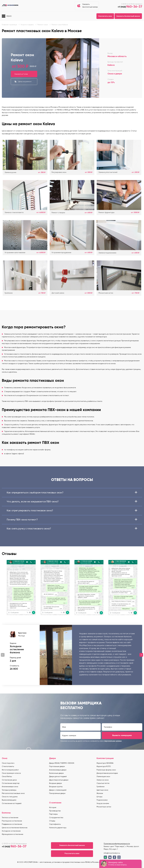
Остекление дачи (9, 780)
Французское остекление (13, 834)
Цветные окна (102, 790)
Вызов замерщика (9, 800)
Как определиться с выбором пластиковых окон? (72, 493)
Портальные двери (57, 766)
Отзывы (52, 821)
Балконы (6, 813)
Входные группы (56, 787)
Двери (52, 758)
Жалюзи (100, 793)
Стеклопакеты (8, 766)
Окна (5, 758)
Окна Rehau (7, 776)
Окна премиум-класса (11, 773)
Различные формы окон (106, 770)
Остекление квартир (11, 783)
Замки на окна (103, 780)
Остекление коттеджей (12, 803)
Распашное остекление (12, 821)
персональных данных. (113, 741)
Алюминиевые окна (10, 787)
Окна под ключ (8, 763)
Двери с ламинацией (58, 790)
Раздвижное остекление (12, 824)
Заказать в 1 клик (21, 74)
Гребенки (101, 787)
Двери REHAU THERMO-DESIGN (62, 763)
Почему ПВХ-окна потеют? (72, 520)
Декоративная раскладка (107, 773)
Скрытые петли (103, 783)
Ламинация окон (103, 776)
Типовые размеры (9, 790)
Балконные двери (56, 773)
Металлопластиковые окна (13, 793)
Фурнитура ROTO (104, 766)
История (53, 807)
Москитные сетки (104, 807)
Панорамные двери (57, 793)
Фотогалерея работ (10, 770)
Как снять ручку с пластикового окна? (72, 529)
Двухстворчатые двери (59, 780)
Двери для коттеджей (58, 776)
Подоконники (102, 800)
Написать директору (58, 828)
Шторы (99, 797)
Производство (55, 811)
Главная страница (9, 25)
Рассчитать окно (105, 16)
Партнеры (53, 814)
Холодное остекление (11, 831)
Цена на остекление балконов (15, 828)
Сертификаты (55, 824)
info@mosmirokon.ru (112, 853)
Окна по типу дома (10, 797)
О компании (55, 803)
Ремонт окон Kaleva (60, 25)
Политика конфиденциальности (117, 844)
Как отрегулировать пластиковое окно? (72, 511)
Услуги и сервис (27, 25)
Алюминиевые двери (58, 770)
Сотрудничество (56, 817)
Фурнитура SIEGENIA (105, 763)
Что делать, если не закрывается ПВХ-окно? (72, 502)
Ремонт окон (43, 25)
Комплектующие (105, 758)
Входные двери (55, 783)
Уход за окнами (103, 803)
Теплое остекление (10, 817)
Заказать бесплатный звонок (128, 16)
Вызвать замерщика (122, 735)
